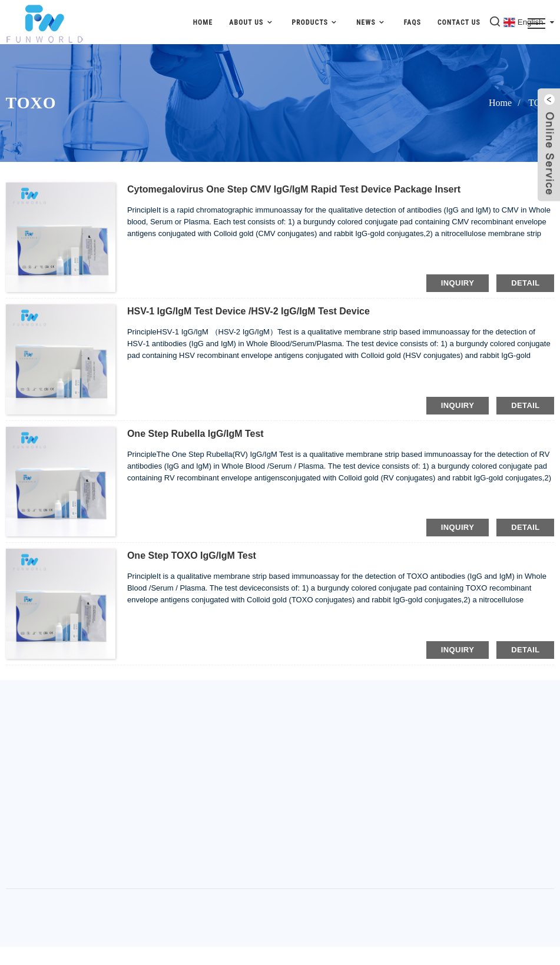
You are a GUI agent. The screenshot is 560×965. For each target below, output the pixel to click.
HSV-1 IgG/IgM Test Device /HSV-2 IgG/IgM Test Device (248, 311)
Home (203, 22)
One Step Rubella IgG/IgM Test (195, 434)
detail (525, 283)
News (372, 22)
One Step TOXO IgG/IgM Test (192, 556)
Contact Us (459, 22)
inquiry (458, 283)
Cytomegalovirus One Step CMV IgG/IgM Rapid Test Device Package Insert (294, 189)
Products (316, 22)
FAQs (412, 22)
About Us (252, 22)
